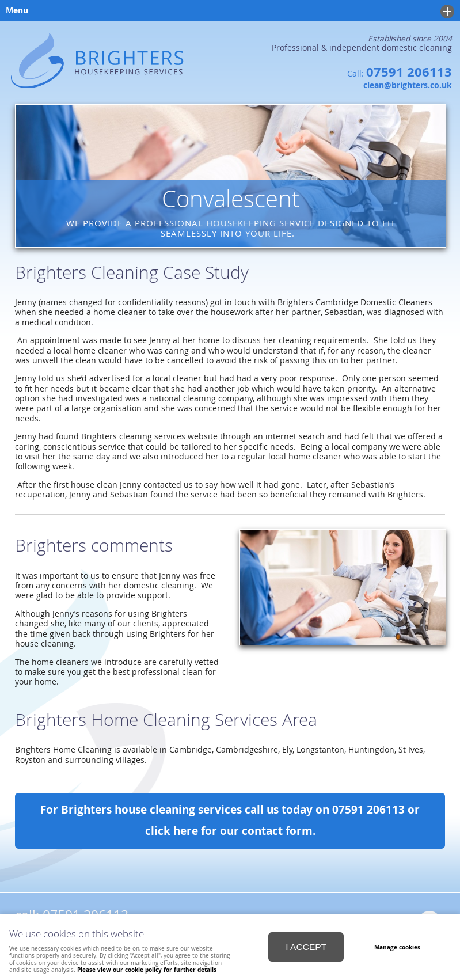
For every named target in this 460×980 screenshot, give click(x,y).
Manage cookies (397, 947)
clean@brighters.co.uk (408, 85)
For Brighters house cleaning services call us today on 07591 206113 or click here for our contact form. (230, 820)
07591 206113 (409, 72)
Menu (227, 12)
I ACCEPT (306, 947)
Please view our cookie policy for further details (147, 970)
